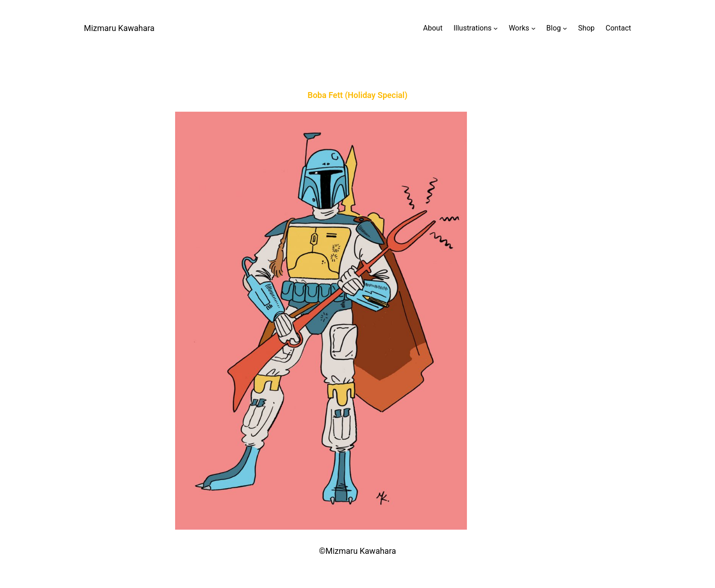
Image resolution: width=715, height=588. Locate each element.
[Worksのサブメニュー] (522, 28)
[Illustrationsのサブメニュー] (475, 28)
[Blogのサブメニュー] (557, 28)
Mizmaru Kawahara (119, 28)
